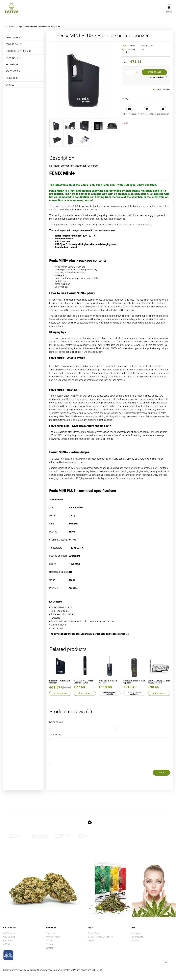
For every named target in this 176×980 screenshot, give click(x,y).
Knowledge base (53, 937)
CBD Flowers (9, 933)
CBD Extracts (9, 937)
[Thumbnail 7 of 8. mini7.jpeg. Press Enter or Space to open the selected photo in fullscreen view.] (70, 140)
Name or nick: (56, 722)
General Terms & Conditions (100, 937)
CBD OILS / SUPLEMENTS (18, 51)
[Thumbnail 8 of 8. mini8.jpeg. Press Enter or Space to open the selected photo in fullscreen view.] (84, 140)
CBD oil (6, 944)
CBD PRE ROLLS (14, 44)
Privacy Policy (94, 933)
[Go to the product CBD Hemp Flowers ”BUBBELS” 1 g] (83, 825)
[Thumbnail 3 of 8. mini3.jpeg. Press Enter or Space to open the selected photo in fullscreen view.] (84, 126)
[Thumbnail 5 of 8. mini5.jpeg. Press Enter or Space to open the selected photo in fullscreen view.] (112, 126)
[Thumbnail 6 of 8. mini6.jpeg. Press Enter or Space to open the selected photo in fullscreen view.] (56, 140)
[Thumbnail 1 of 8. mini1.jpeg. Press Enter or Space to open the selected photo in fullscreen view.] (56, 126)
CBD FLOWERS (13, 38)
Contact (49, 948)
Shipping (50, 944)
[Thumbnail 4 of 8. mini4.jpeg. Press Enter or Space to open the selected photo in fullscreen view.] (98, 126)
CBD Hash (8, 941)
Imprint (91, 941)
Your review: (55, 735)
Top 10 (49, 941)
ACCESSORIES (13, 71)
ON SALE (10, 85)
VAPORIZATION (13, 58)
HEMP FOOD (12, 65)
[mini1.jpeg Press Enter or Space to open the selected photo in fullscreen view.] (84, 80)
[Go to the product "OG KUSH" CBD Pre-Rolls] (60, 825)
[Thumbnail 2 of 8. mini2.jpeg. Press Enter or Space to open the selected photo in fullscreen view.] (70, 126)
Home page (136, 933)
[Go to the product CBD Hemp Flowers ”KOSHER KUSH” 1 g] (15, 825)
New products (137, 937)
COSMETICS (12, 78)
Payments (50, 933)
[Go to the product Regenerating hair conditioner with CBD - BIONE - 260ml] (38, 825)
